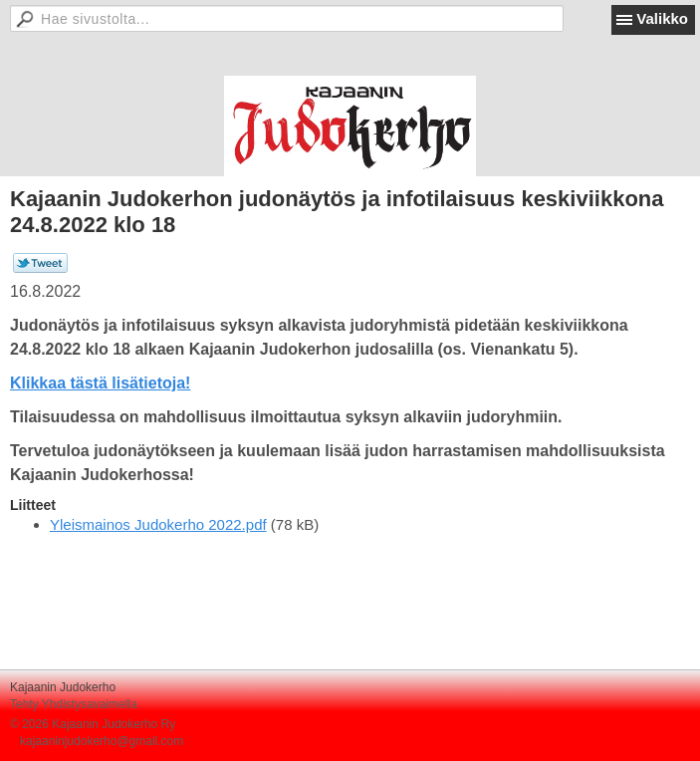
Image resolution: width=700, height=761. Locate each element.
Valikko (662, 18)
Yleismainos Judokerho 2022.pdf (158, 524)
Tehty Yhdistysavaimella (74, 704)
